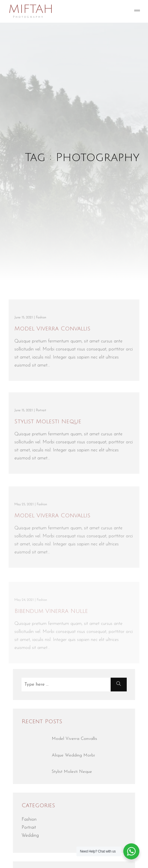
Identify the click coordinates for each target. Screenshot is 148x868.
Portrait (29, 828)
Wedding (30, 836)
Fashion (29, 820)
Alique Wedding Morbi (73, 755)
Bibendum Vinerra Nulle (51, 614)
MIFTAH (31, 9)
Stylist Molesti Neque (48, 423)
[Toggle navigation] (137, 11)
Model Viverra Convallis (52, 330)
